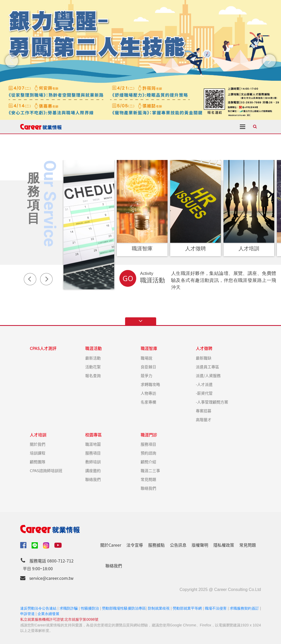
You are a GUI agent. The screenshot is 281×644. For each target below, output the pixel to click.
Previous (30, 279)
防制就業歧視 (159, 608)
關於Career (111, 545)
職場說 (146, 358)
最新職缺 (204, 358)
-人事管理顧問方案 (212, 402)
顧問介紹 (148, 462)
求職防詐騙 (69, 608)
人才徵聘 (204, 348)
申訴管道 (27, 614)
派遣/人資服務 (208, 375)
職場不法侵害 (216, 608)
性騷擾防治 (90, 608)
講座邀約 (93, 470)
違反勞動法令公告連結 (38, 608)
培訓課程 (38, 453)
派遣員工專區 (207, 367)
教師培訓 (93, 462)
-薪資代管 (204, 393)
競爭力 (146, 375)
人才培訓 (38, 435)
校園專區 (93, 435)
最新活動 (93, 358)
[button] (12, 61)
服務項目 (93, 453)
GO (128, 279)
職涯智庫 (149, 348)
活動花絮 (93, 367)
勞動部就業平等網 (187, 608)
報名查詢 (93, 375)
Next (46, 279)
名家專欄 (148, 402)
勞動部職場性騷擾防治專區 (124, 608)
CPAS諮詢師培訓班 (46, 470)
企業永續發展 (48, 614)
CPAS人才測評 (43, 348)
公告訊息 (178, 545)
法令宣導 (135, 545)
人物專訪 (148, 393)
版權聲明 (200, 545)
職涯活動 (93, 348)
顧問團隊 (38, 462)
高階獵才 (204, 419)
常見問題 (148, 479)
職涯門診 (149, 435)
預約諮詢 (148, 453)
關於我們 (38, 444)
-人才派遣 (204, 384)
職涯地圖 (93, 444)
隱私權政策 (224, 545)
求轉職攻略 (150, 384)
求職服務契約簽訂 (244, 608)
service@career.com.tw (51, 578)
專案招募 (204, 411)
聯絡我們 (93, 479)
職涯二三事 (150, 470)
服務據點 (156, 545)
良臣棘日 (148, 367)
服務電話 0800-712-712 (52, 561)
